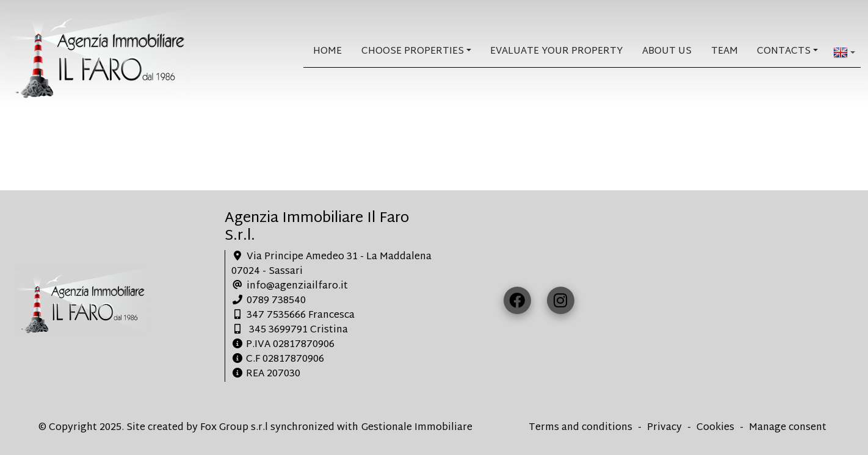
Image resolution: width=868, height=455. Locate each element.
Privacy (664, 428)
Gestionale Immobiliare (417, 428)
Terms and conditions (580, 428)
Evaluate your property (556, 52)
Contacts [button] (784, 52)
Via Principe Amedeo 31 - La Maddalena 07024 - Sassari (331, 264)
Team (725, 52)
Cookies (715, 428)
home (327, 52)
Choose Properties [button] (413, 52)
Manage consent (788, 428)
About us (667, 52)
